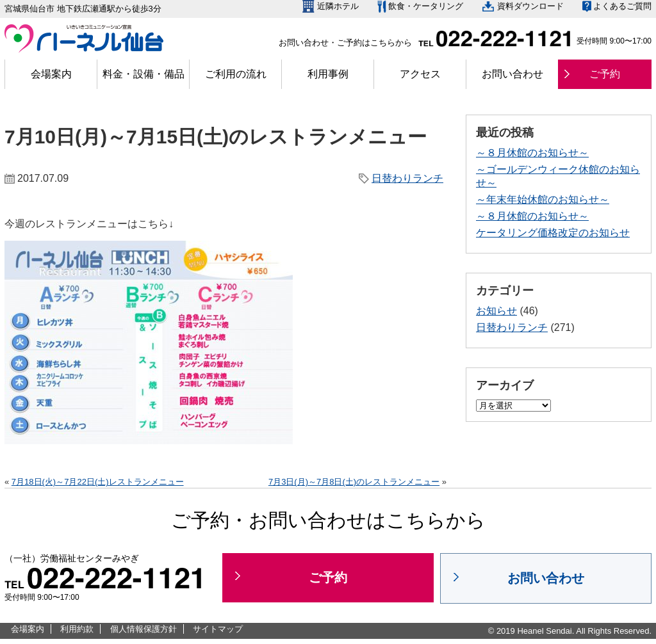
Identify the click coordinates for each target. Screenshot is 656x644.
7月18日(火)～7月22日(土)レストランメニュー (98, 482)
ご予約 (605, 74)
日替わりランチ (407, 178)
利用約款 (77, 629)
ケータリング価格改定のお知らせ (553, 233)
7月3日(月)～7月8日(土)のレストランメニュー (354, 482)
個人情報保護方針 (143, 629)
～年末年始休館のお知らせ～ (543, 199)
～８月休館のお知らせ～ (532, 153)
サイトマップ (218, 629)
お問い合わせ (512, 74)
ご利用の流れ (236, 74)
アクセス (420, 74)
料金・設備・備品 (143, 74)
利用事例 (328, 74)
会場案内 (51, 74)
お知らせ (496, 311)
